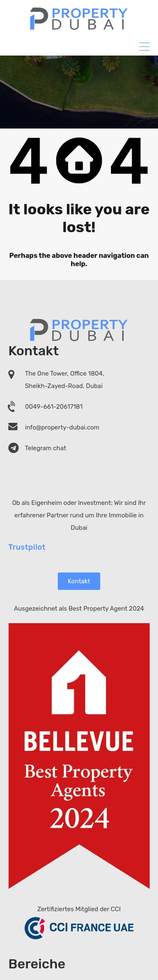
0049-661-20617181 (54, 407)
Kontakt (79, 581)
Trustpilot (27, 547)
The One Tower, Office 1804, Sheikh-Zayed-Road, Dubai (64, 380)
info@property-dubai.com (62, 427)
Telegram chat (46, 448)
